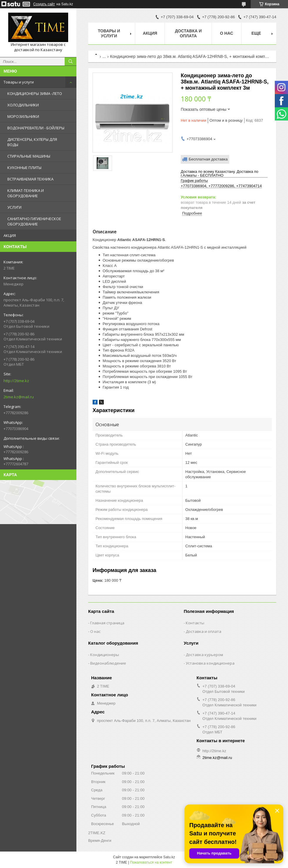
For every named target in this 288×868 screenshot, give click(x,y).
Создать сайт (44, 4)
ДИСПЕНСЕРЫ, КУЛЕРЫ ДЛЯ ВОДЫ (32, 142)
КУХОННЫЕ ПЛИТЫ (24, 168)
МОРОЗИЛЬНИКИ (23, 116)
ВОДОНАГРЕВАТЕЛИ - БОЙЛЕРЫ (36, 128)
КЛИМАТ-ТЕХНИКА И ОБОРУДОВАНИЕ (26, 193)
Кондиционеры (105, 655)
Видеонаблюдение (108, 663)
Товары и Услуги (109, 33)
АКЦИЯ (10, 235)
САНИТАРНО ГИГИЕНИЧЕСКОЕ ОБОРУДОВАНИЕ (34, 221)
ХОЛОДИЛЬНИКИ (23, 105)
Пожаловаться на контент (151, 862)
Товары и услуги (19, 82)
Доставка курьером (204, 655)
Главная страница (107, 623)
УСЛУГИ (14, 207)
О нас (227, 33)
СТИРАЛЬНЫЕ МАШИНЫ (29, 156)
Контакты (195, 623)
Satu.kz (169, 857)
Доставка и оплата (188, 33)
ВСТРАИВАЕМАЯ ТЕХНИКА (30, 179)
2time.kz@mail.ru (19, 397)
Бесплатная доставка (208, 159)
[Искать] (71, 61)
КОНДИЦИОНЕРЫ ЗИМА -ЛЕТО (35, 93)
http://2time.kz (16, 381)
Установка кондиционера (210, 663)
